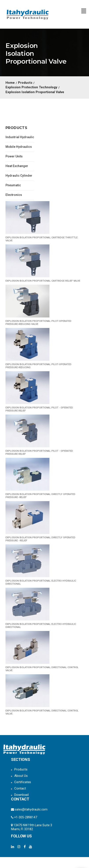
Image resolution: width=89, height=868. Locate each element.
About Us (21, 776)
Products (21, 769)
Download (21, 795)
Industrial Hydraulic (20, 137)
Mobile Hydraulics (19, 147)
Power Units (14, 156)
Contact (20, 788)
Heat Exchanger (17, 166)
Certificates (23, 782)
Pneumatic (13, 185)
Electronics (14, 195)
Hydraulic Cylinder (19, 176)
